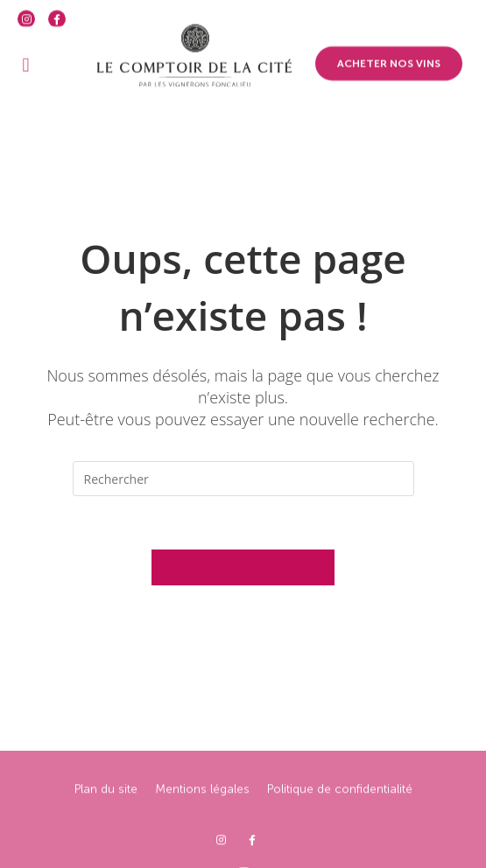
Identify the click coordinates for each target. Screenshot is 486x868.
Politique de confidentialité (340, 822)
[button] (26, 56)
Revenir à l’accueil (243, 567)
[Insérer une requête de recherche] (243, 479)
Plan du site (106, 822)
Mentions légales (202, 822)
